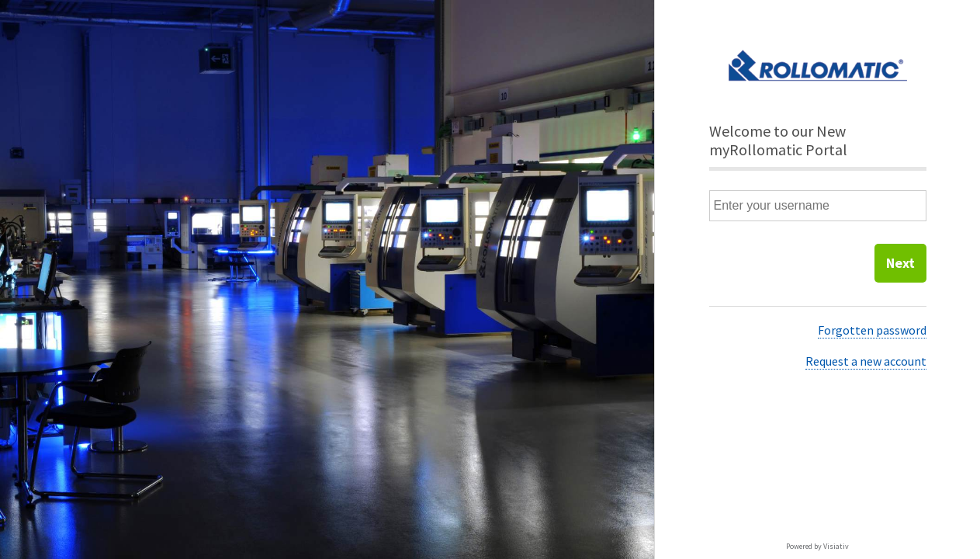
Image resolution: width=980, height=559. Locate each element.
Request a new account (866, 361)
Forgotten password (872, 330)
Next (900, 263)
